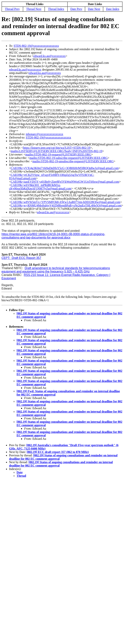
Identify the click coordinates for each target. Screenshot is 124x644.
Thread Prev (12, 9)
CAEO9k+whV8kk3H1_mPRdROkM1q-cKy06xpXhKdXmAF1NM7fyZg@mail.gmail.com (40, 187)
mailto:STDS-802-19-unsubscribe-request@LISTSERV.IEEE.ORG (73, 161)
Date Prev (76, 9)
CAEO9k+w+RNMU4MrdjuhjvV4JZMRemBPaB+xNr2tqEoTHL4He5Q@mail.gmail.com (66, 205)
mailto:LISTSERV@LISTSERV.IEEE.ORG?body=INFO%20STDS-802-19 (57, 151)
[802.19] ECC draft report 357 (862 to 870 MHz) (58, 452)
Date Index (113, 9)
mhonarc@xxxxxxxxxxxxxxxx (45, 134)
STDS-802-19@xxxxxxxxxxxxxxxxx (36, 46)
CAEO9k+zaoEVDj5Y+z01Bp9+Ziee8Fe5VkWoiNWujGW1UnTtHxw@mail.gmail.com (65, 182)
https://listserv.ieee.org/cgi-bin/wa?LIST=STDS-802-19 (57, 148)
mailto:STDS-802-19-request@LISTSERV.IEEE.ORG (58, 154)
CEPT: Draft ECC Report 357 (21, 258)
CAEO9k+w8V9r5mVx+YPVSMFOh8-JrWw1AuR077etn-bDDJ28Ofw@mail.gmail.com (65, 202)
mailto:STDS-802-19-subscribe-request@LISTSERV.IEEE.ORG (69, 158)
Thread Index (56, 9)
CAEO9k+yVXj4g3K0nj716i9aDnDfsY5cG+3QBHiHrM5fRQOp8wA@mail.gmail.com (65, 168)
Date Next (94, 9)
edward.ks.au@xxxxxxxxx (49, 56)
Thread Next (34, 9)
